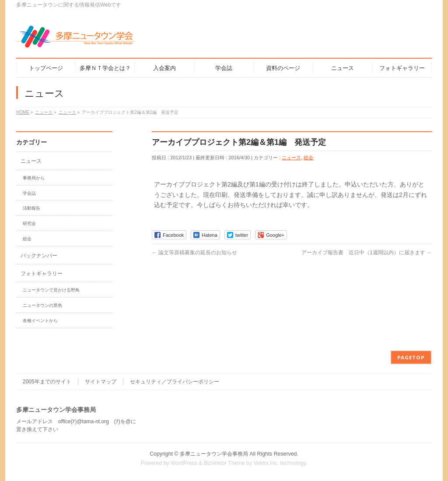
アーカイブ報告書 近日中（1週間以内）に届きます (367, 253)
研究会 (29, 223)
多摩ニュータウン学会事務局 (214, 454)
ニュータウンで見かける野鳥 (51, 290)
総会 (308, 158)
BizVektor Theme (224, 463)
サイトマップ (101, 382)
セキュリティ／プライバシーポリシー (175, 382)
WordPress (184, 463)
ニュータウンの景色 (42, 305)
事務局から (34, 178)
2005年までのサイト (47, 382)
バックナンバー (39, 256)
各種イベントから (40, 321)
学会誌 (29, 193)
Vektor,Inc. (266, 463)
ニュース (291, 158)
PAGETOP (411, 357)
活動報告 (31, 208)
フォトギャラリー (42, 274)
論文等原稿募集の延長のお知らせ (194, 253)
